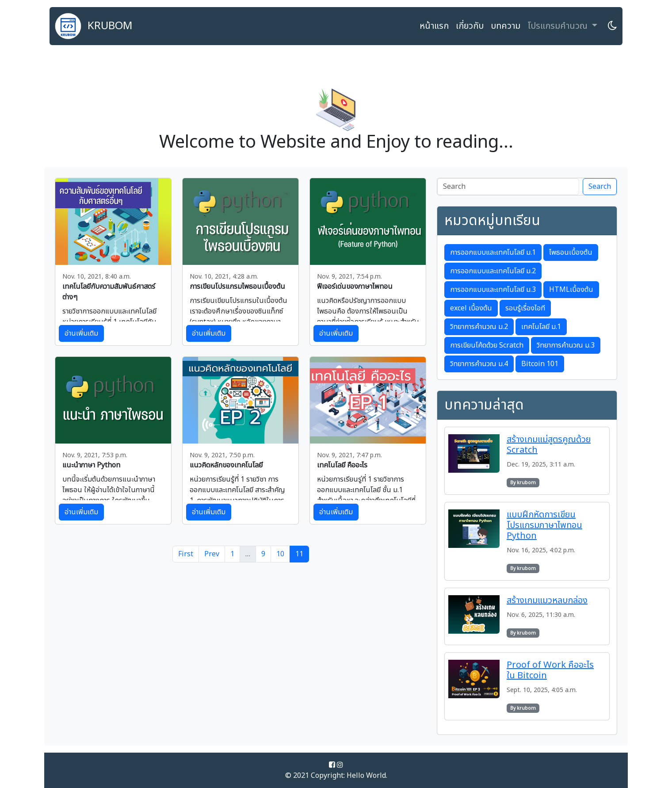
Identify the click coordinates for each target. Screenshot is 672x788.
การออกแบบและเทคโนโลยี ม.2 (493, 271)
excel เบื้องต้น (471, 308)
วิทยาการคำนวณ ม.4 (479, 364)
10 (280, 554)
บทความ (506, 26)
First (186, 554)
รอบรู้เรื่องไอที (525, 308)
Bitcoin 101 (540, 364)
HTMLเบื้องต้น (571, 290)
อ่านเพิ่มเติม (81, 333)
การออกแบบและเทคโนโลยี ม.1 (493, 252)
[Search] (508, 187)
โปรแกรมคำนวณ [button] (559, 26)
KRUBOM (94, 26)
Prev (212, 554)
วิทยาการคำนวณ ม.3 (566, 345)
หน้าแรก (434, 26)
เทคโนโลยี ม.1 (541, 327)
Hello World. (367, 776)
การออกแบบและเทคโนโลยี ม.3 (493, 290)
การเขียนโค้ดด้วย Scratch (487, 345)
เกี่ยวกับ (470, 26)
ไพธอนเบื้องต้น (571, 252)
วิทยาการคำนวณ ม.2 (479, 327)
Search (600, 187)
